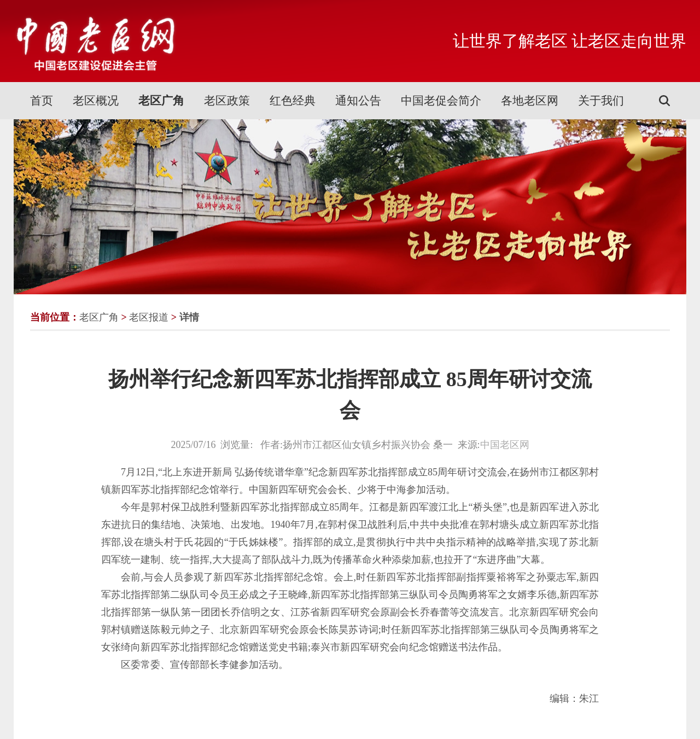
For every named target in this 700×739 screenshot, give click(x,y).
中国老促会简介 (441, 101)
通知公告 (358, 101)
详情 (189, 317)
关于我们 (601, 101)
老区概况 (96, 101)
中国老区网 (505, 445)
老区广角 (161, 101)
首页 (42, 101)
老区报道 (149, 317)
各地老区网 (530, 101)
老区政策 (227, 101)
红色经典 (293, 101)
